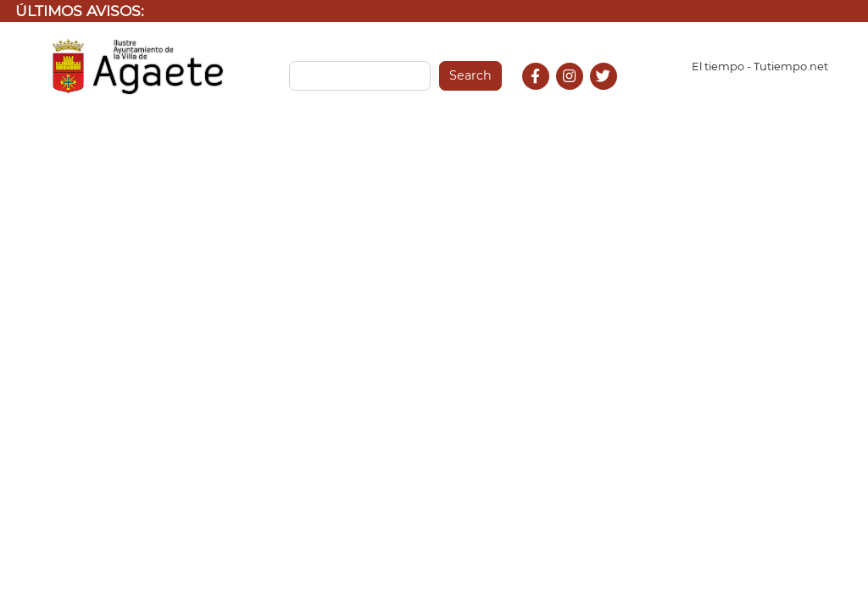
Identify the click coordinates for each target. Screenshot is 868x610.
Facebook (543, 94)
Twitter (606, 94)
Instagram (578, 94)
